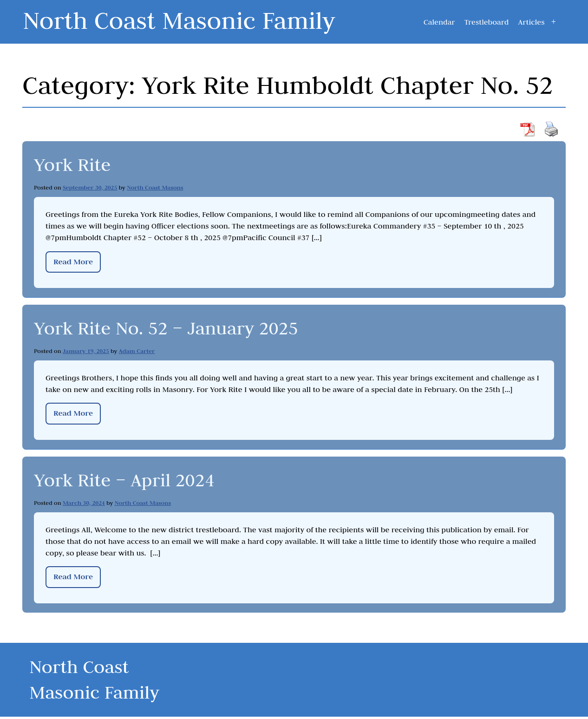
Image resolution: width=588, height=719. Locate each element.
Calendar (439, 22)
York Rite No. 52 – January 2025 (172, 327)
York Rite (74, 164)
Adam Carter (137, 350)
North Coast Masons (155, 187)
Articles (531, 22)
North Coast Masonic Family (187, 20)
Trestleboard (486, 22)
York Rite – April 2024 (128, 479)
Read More (73, 261)
